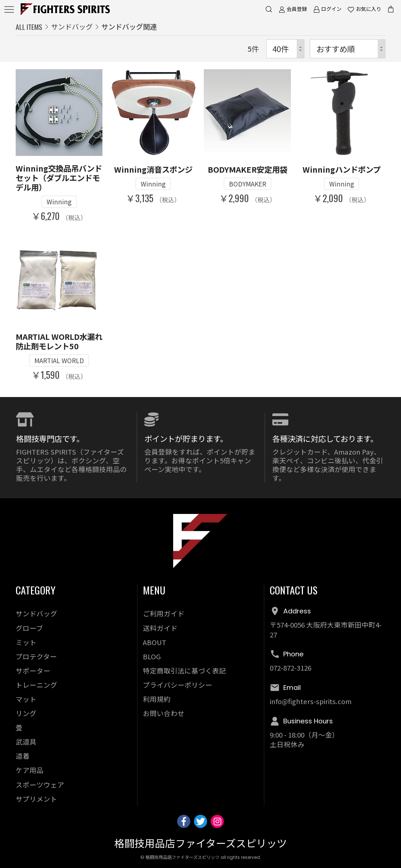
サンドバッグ (72, 27)
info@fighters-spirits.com (311, 701)
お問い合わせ (164, 713)
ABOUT (155, 642)
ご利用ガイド (164, 613)
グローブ (29, 628)
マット (26, 699)
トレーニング (36, 685)
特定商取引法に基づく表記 (184, 670)
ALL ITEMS (29, 27)
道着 (23, 756)
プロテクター (36, 656)
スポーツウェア (40, 784)
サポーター (33, 670)
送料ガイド (160, 628)
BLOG (152, 656)
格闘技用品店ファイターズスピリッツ (200, 844)
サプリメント (36, 799)
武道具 (26, 741)
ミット (26, 642)
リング (26, 713)
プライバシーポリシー (178, 685)
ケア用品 (30, 770)
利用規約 (157, 699)
